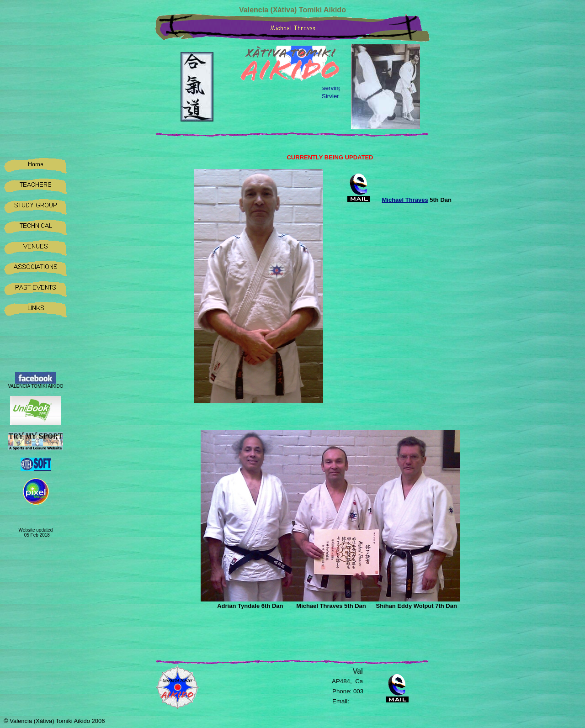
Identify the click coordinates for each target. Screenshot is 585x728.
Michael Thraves (405, 200)
